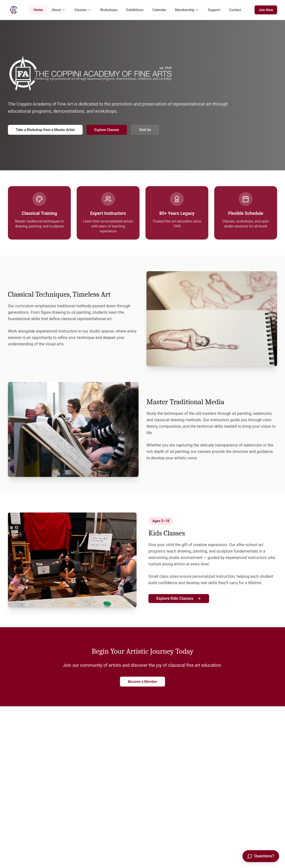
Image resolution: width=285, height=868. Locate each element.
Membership (187, 10)
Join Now (266, 10)
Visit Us (145, 130)
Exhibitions (135, 10)
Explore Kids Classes (179, 598)
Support (214, 10)
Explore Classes (107, 130)
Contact (235, 10)
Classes (83, 10)
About (59, 10)
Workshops (109, 10)
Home (38, 10)
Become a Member (142, 682)
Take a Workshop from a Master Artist (45, 130)
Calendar (159, 10)
